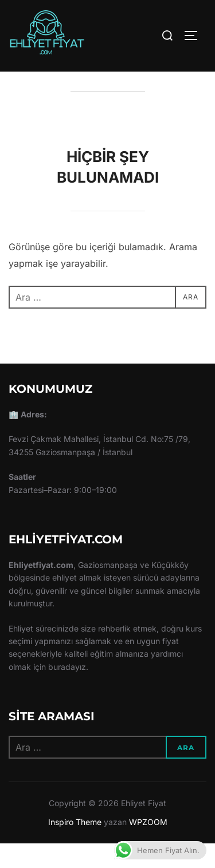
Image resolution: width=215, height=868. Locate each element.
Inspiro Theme (75, 846)
